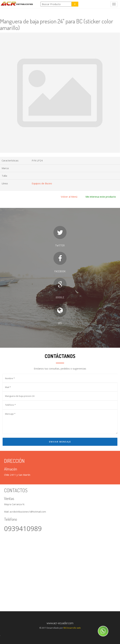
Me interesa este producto (101, 197)
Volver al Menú (69, 197)
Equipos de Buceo (42, 183)
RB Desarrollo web (72, 628)
